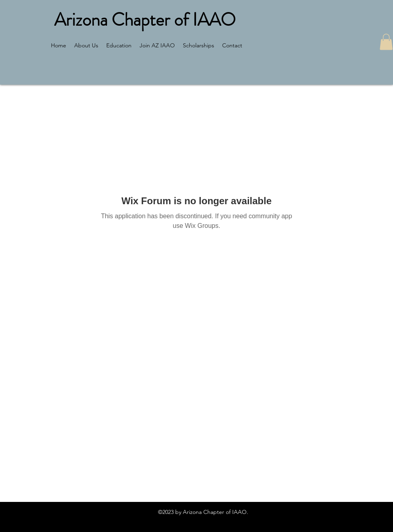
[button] (386, 42)
